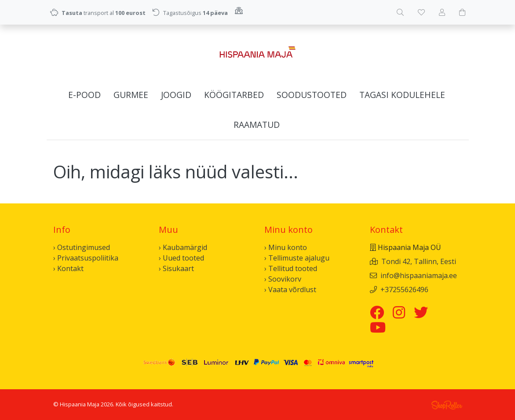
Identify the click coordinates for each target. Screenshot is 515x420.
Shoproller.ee (447, 405)
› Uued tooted (181, 258)
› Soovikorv (283, 279)
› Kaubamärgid (183, 247)
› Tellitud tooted (291, 268)
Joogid (176, 95)
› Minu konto (286, 247)
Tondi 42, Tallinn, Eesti (419, 261)
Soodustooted (312, 95)
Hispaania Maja (80, 404)
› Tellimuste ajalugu (297, 258)
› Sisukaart (176, 268)
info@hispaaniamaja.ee (419, 275)
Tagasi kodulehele (402, 95)
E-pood (84, 95)
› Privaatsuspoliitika (86, 258)
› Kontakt (68, 268)
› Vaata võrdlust (290, 290)
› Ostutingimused (82, 247)
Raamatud (257, 125)
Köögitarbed (234, 95)
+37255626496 (404, 290)
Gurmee (131, 95)
